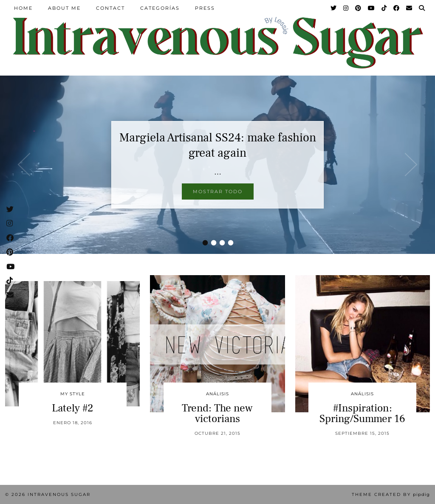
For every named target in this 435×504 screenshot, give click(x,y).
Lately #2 (73, 408)
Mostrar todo (218, 191)
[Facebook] (397, 8)
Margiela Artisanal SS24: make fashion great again (218, 145)
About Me (64, 8)
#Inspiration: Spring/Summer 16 (362, 413)
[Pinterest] (359, 8)
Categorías (160, 8)
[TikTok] (384, 8)
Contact (110, 8)
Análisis (217, 394)
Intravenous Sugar (59, 494)
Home (23, 8)
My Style (73, 394)
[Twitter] (334, 8)
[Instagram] (346, 8)
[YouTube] (372, 8)
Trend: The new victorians (217, 413)
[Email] (410, 8)
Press (205, 8)
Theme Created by (391, 494)
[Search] (422, 8)
